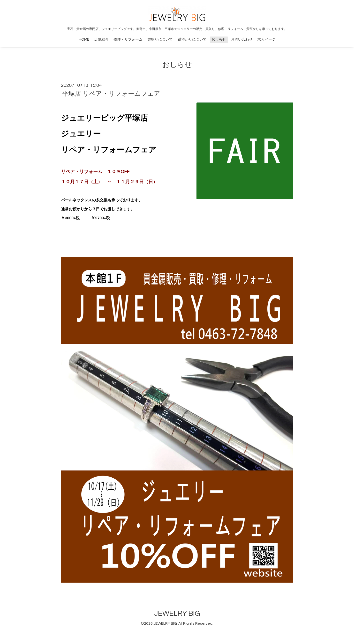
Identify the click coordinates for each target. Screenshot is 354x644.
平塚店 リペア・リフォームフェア (111, 94)
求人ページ (267, 40)
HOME (84, 40)
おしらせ (219, 40)
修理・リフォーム (128, 40)
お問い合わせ (242, 40)
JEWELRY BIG (177, 613)
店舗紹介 (101, 40)
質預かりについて (192, 40)
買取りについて (160, 40)
